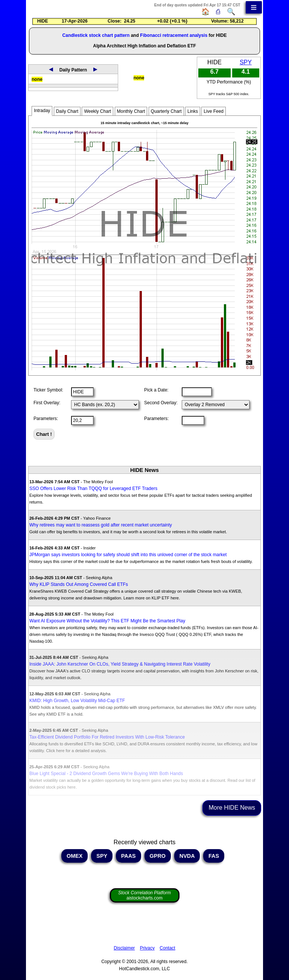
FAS (214, 856)
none (37, 79)
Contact (167, 948)
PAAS (129, 856)
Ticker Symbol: (48, 390)
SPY (246, 62)
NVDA (187, 856)
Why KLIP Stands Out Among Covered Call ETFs (79, 584)
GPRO (158, 856)
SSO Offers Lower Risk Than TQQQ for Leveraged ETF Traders (93, 488)
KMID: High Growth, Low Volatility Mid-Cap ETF (77, 701)
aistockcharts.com (144, 895)
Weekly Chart (97, 111)
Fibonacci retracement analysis (174, 35)
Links (193, 111)
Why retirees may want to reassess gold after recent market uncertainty (101, 525)
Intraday (42, 111)
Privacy (147, 948)
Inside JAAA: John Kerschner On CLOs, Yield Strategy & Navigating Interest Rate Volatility (120, 664)
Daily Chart (67, 111)
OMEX (75, 856)
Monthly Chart (131, 111)
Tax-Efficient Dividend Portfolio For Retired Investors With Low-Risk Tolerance (107, 737)
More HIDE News (232, 808)
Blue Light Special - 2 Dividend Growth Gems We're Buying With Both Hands (106, 774)
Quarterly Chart (166, 111)
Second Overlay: (161, 403)
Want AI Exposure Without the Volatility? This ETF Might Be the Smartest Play (107, 621)
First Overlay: (47, 403)
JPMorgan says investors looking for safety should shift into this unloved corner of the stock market (128, 555)
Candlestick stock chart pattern (96, 35)
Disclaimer (124, 948)
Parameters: (46, 419)
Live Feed (214, 111)
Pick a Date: (156, 390)
